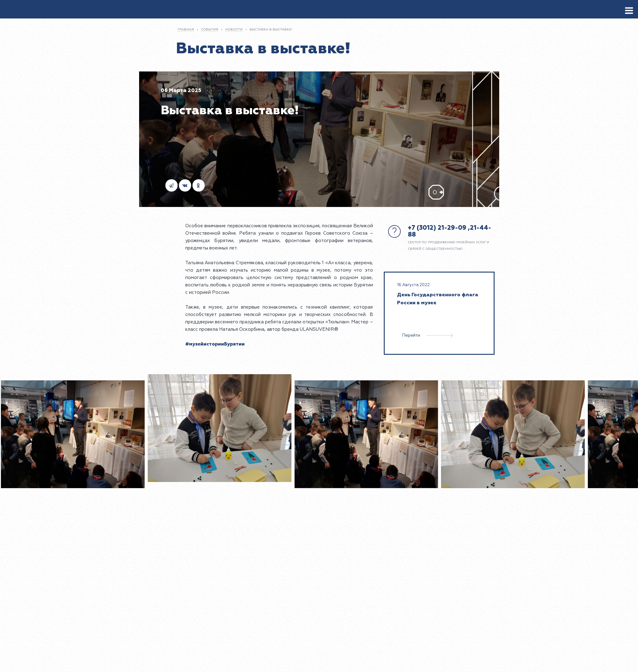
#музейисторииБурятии (215, 344)
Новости (234, 30)
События (210, 30)
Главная (186, 30)
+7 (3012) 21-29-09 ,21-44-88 (449, 231)
